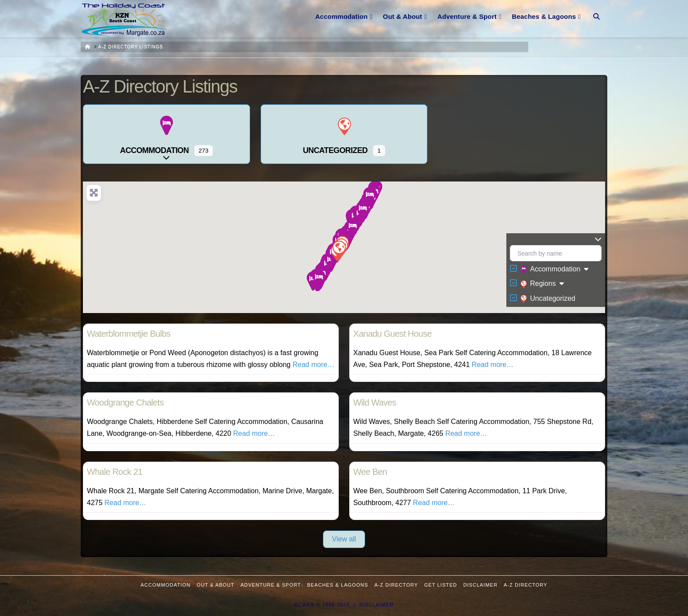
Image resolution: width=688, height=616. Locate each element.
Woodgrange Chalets (125, 402)
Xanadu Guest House (392, 334)
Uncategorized (548, 299)
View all (344, 539)
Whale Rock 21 (115, 472)
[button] (319, 280)
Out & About (215, 585)
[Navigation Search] (597, 11)
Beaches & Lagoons (338, 585)
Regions (538, 284)
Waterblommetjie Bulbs (129, 334)
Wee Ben (370, 472)
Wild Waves (375, 402)
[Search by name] (556, 253)
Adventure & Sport (271, 585)
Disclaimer (480, 585)
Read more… (314, 365)
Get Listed (441, 585)
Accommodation (550, 270)
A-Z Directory (396, 585)
